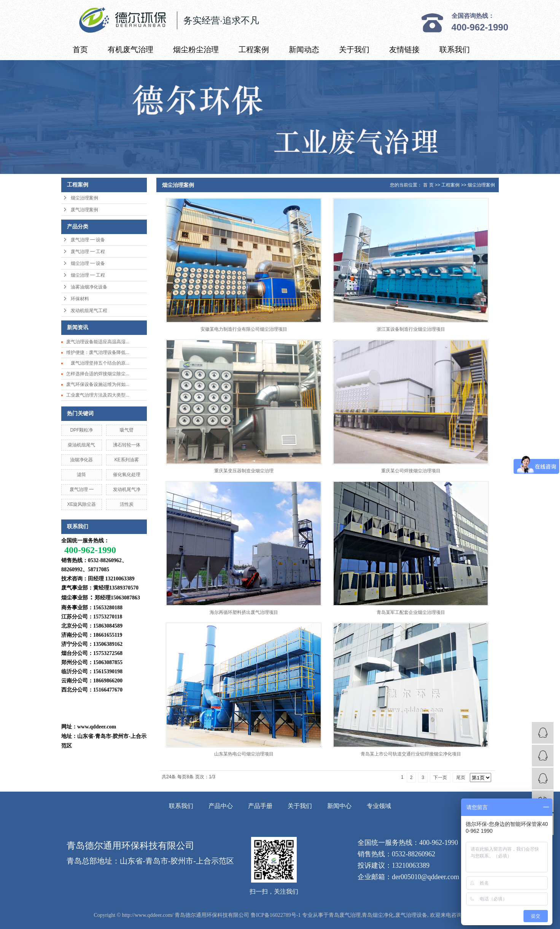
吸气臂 (127, 430)
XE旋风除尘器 (81, 504)
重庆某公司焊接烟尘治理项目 (411, 471)
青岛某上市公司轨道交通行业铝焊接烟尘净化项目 (411, 754)
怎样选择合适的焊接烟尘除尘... (98, 374)
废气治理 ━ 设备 (88, 240)
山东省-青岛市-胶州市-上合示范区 (177, 861)
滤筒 (81, 475)
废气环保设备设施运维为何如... (98, 384)
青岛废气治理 (345, 915)
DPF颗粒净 (81, 430)
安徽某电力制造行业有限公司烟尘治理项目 (244, 329)
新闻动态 (304, 49)
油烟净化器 (81, 460)
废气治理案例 (84, 210)
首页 (80, 49)
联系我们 (455, 49)
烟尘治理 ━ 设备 (88, 263)
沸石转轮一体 (127, 445)
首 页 (428, 185)
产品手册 (260, 806)
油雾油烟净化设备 (89, 287)
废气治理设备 (411, 915)
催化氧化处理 (127, 475)
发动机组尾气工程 (89, 311)
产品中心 (221, 806)
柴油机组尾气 (81, 445)
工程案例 (254, 49)
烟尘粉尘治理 (196, 49)
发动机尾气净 (127, 489)
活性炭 (127, 504)
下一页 (440, 778)
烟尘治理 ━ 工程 (88, 275)
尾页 (461, 778)
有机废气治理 (130, 49)
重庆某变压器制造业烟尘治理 (244, 471)
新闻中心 (339, 806)
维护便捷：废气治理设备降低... (98, 352)
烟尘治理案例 (84, 198)
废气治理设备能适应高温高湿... (98, 342)
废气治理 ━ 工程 (88, 252)
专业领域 (379, 806)
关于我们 (354, 49)
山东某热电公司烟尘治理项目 (244, 754)
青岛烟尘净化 (378, 915)
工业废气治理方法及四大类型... (98, 395)
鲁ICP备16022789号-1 (276, 915)
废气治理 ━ (82, 489)
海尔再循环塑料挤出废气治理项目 (244, 612)
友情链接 (404, 49)
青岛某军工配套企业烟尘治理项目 (411, 612)
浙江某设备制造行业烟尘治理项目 (411, 329)
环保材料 (80, 299)
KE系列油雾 (127, 460)
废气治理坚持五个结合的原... (98, 363)
